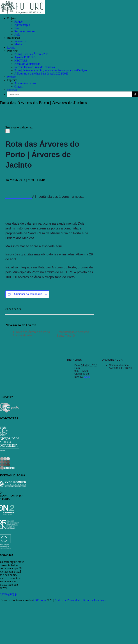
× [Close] (8, 131)
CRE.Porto (40, 600)
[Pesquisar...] (70, 94)
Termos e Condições (95, 600)
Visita (87, 377)
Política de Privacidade (68, 600)
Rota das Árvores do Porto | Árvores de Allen (32, 334)
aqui (59, 246)
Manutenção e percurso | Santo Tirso (74, 334)
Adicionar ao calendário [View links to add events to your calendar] (28, 294)
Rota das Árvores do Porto (57, 267)
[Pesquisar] (135, 94)
